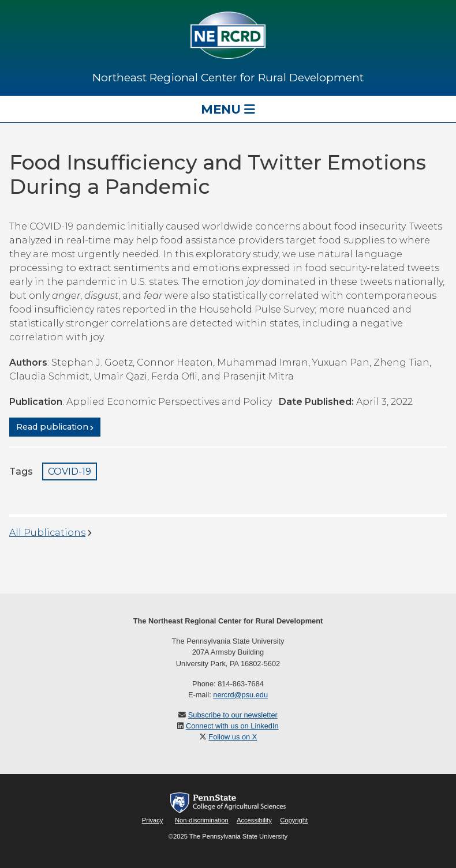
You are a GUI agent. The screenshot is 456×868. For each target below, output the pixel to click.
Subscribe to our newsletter (233, 715)
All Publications (47, 533)
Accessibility (254, 820)
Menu (228, 109)
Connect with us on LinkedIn (232, 726)
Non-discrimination (202, 820)
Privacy (153, 820)
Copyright (294, 820)
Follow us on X (233, 737)
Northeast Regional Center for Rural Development (228, 77)
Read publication (52, 427)
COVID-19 (70, 471)
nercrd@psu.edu (240, 695)
